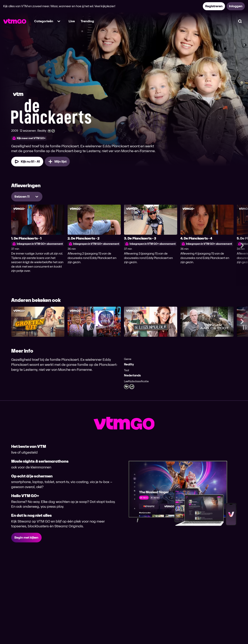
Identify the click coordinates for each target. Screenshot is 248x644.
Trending (87, 21)
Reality (129, 364)
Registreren (214, 6)
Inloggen (236, 6)
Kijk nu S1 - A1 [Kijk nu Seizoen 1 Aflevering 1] (27, 162)
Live (72, 21)
